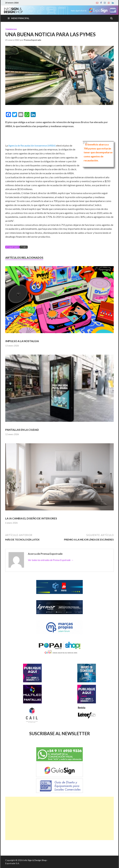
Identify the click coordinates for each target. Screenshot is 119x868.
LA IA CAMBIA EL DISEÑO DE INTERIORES (31, 518)
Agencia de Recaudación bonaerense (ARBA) (32, 145)
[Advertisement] (59, 818)
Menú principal (20, 18)
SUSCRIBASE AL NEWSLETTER (60, 733)
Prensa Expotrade (33, 40)
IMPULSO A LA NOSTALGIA (22, 341)
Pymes (24, 247)
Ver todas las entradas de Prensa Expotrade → (51, 560)
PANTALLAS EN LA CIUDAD (22, 430)
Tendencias (11, 29)
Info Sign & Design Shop (35, 860)
